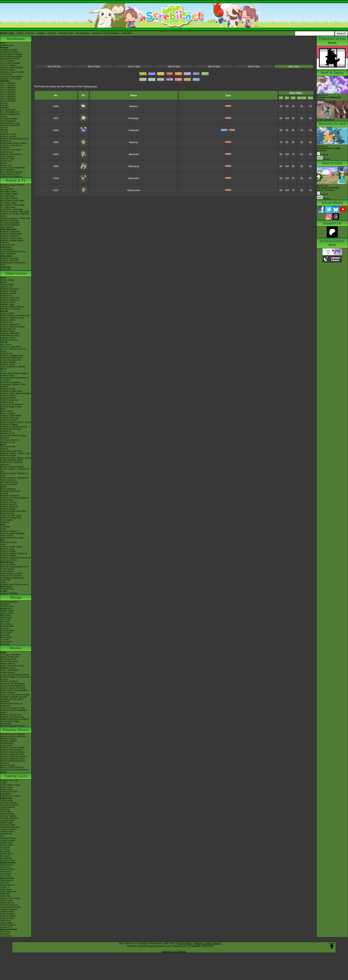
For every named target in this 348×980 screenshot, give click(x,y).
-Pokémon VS (6, 927)
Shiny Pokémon (7, 227)
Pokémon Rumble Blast (11, 429)
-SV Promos (6, 867)
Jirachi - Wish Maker (9, 670)
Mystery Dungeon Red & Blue (13, 511)
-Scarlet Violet (6, 843)
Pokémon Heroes (8, 668)
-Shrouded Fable (8, 825)
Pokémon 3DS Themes (11, 576)
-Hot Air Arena (6, 900)
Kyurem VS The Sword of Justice (15, 695)
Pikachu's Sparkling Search (12, 759)
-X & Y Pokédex (7, 61)
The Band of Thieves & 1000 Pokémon (13, 386)
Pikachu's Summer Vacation (13, 734)
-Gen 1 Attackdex (8, 83)
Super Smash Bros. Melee (12, 538)
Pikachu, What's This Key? (12, 768)
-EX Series (5, 856)
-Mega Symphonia (8, 892)
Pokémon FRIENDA (9, 593)
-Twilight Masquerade (10, 827)
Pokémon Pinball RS (9, 507)
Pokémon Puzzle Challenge (13, 533)
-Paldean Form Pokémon (11, 176)
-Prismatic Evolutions (10, 818)
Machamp (134, 166)
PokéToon (5, 243)
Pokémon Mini (7, 536)
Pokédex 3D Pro (8, 433)
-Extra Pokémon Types (10, 785)
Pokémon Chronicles (9, 220)
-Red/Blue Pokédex (9, 50)
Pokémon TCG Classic (10, 796)
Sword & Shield (7, 313)
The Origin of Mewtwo (10, 655)
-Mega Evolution (7, 807)
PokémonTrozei (7, 513)
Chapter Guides (7, 611)
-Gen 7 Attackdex (8, 96)
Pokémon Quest (7, 364)
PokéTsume (5, 269)
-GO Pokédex (6, 74)
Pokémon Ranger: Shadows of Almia (14, 474)
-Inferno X (5, 887)
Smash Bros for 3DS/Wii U (12, 404)
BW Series (5, 635)
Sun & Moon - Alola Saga (11, 209)
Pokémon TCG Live (9, 340)
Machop (134, 142)
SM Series (5, 644)
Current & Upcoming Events (13, 168)
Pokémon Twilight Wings (11, 234)
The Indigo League (9, 192)
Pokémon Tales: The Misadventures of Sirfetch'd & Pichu (13, 263)
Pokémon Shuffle (8, 389)
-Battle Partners (7, 903)
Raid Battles (6, 794)
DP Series (5, 628)
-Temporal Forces (8, 829)
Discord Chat (6, 165)
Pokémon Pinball (8, 551)
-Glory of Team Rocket (10, 898)
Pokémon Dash (7, 500)
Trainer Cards (6, 787)
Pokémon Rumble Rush (11, 358)
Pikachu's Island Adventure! (12, 752)
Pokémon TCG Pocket (10, 309)
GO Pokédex (83, 33)
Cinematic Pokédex (9, 119)
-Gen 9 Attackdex (8, 101)
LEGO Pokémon (8, 156)
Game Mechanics (8, 121)
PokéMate (5, 522)
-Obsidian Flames (8, 838)
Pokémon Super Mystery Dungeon (16, 393)
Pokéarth (127, 33)
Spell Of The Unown (9, 661)
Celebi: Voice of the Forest (12, 666)
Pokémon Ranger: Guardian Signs (15, 453)
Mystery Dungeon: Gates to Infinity (16, 422)
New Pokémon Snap (9, 336)
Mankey (134, 106)
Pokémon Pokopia (8, 291)
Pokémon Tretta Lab (9, 418)
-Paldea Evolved (8, 840)
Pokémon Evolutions (9, 236)
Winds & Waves (7, 280)
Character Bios (7, 189)
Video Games (16, 273)
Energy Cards (6, 789)
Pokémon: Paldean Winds (12, 240)
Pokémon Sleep (7, 304)
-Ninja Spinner (7, 880)
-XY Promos (6, 874)
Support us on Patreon (174, 951)
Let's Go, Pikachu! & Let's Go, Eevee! (14, 350)
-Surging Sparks (7, 820)
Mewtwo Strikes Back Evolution (14, 719)
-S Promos (5, 934)
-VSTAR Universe (8, 925)
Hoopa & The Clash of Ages (13, 708)
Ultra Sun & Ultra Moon (11, 347)
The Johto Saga (7, 196)
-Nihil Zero (5, 883)
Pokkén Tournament (9, 400)
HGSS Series (6, 633)
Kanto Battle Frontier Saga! (12, 200)
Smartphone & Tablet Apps (12, 578)
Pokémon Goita (7, 589)
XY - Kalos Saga (8, 207)
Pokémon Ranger (8, 509)
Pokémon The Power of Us (12, 717)
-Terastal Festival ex (9, 905)
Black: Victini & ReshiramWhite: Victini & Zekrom (14, 691)
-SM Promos (6, 872)
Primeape (134, 118)
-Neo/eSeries (6, 858)
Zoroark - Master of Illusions (13, 688)
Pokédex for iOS (8, 442)
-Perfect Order (7, 800)
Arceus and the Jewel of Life (13, 686)
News (3, 43)
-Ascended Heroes (9, 803)
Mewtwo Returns (8, 664)
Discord (52, 33)
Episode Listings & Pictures (12, 185)
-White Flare (6, 812)
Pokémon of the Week (10, 125)
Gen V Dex (134, 66)
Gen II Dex (254, 66)
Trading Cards (16, 776)
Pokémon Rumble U (9, 420)
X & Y (3, 371)
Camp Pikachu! (7, 743)
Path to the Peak (8, 245)
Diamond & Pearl (8, 447)
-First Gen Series (8, 860)
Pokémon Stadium (8, 556)
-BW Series (5, 852)
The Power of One (8, 659)
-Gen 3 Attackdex (8, 88)
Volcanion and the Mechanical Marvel (14, 711)
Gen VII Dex (54, 66)
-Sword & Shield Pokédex (12, 68)
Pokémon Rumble (8, 456)
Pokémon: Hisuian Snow (11, 238)
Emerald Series (7, 626)
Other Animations (8, 254)
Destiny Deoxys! (7, 672)
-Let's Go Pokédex (8, 65)
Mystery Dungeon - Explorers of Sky (14, 470)
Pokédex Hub (66, 33)
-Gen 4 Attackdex (8, 90)
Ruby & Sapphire (8, 489)
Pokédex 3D (6, 431)
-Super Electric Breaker (11, 907)
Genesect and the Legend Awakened (12, 700)
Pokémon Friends (8, 293)
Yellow (3, 544)
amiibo (3, 582)
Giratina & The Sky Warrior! (12, 684)
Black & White (6, 411)
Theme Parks (6, 161)
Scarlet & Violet (7, 284)
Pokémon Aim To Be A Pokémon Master (15, 215)
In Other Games (7, 569)
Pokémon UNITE (8, 302)
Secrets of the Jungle (10, 721)
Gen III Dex (214, 66)
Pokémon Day (7, 152)
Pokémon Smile (7, 331)
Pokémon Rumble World (11, 391)
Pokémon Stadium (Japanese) (14, 553)
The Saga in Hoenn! (9, 198)
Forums (30, 33)
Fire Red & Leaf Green (10, 491)
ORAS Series (6, 642)
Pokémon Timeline (8, 134)
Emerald (4, 493)
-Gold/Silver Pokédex (10, 52)
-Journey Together (8, 816)
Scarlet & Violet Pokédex (106, 33)
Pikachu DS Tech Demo (11, 516)
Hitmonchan (134, 190)
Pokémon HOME (8, 320)
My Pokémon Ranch (9, 482)
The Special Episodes (10, 223)
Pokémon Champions (10, 289)
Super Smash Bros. (9, 560)
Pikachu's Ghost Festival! (11, 750)
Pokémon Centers (8, 136)
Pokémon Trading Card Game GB (15, 558)
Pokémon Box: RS (8, 504)
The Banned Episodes (10, 225)
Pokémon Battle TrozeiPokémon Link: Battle (15, 379)
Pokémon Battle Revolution (12, 467)
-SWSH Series (7, 845)
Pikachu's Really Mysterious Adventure (13, 762)
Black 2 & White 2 (8, 413)
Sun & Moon (6, 344)
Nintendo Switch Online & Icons (14, 584)
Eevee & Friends (8, 765)
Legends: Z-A (6, 287)
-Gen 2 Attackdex (8, 85)
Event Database (7, 170)
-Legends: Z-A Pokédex (11, 79)
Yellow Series (6, 617)
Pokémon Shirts (7, 159)
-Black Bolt (5, 809)
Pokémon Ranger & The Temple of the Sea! (16, 678)
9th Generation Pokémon (11, 172)
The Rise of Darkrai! (9, 681)
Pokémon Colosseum (10, 496)
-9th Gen (4, 128)
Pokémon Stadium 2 (9, 531)
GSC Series (6, 620)
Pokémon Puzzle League (11, 547)
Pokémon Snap (7, 549)
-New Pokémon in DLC (10, 174)
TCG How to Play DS (10, 440)
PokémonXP (6, 141)
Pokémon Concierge (9, 258)
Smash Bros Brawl (8, 484)
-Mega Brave (6, 889)
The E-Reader (7, 520)
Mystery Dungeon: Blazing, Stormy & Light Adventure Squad (16, 459)
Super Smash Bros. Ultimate (13, 367)
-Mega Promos (7, 865)
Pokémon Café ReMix (10, 298)
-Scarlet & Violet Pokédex (12, 76)
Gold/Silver (5, 527)
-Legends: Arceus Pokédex (12, 72)
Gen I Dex (294, 66)
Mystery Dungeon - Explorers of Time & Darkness (14, 479)
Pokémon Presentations (11, 154)
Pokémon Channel (8, 502)
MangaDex (5, 604)
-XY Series (5, 849)
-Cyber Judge (6, 923)
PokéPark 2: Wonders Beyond (14, 427)
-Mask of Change (8, 916)
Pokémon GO (6, 296)
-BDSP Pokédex (7, 70)
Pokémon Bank (7, 376)
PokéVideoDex (7, 249)
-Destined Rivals (8, 814)
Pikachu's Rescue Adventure (13, 736)
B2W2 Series (6, 637)
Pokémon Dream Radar (11, 416)
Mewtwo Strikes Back (10, 657)
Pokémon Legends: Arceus (12, 318)
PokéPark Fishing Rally (11, 518)
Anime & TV (16, 181)
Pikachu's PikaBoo (8, 741)
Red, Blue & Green (9, 542)
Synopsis (322, 194)
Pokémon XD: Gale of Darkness (14, 498)
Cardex (3, 116)
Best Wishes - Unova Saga (12, 205)
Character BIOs (7, 606)
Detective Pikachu (8, 362)
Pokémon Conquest (9, 424)
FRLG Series (6, 624)
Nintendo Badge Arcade (11, 407)
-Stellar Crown (7, 823)
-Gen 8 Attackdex (8, 99)
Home (20, 33)
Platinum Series (7, 631)
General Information (9, 602)
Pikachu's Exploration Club (12, 754)
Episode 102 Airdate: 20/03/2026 (328, 188)
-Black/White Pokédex (10, 59)
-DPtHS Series (7, 854)
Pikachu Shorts (16, 730)
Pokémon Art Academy (10, 382)
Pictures (323, 159)
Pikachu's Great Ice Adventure (14, 756)
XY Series (5, 640)
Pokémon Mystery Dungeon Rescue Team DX (13, 328)
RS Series (5, 622)
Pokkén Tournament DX (11, 360)
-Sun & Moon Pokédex (10, 63)
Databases (16, 39)
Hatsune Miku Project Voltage (13, 143)
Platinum (4, 449)
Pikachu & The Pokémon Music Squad (14, 771)
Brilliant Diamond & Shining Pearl (15, 316)
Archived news (7, 45)
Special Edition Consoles (11, 573)
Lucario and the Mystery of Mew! (15, 675)
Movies (16, 648)
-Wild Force (5, 920)
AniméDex (5, 187)
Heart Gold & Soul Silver (11, 451)
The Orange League (9, 194)
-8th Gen (4, 130)
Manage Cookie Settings (208, 943)
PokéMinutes (6, 247)
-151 (2, 836)
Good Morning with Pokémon (13, 252)
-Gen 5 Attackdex (8, 92)
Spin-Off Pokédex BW (10, 114)
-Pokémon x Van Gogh (10, 150)
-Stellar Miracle (7, 912)
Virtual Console (7, 571)
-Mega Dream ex (8, 885)
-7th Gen (4, 132)
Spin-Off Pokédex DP (10, 112)
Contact (41, 33)
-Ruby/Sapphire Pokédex (11, 54)
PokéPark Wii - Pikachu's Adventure (11, 463)
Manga (16, 597)
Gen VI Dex (94, 66)
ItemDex (4, 103)
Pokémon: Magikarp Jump (12, 356)
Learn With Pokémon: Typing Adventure (13, 437)
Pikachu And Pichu (9, 739)
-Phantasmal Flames (9, 805)
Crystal (3, 529)
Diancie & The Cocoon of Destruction (11, 705)
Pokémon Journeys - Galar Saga (15, 212)
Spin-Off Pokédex (8, 110)
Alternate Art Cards (9, 792)
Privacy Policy (185, 943)
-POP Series (6, 876)
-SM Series (5, 847)
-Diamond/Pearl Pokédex (11, 56)
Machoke (134, 154)
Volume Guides (7, 613)
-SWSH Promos (7, 869)
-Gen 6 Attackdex (8, 94)
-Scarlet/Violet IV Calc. (10, 123)
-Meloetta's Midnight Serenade (14, 697)
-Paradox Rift (6, 834)
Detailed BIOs (6, 608)
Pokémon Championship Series (14, 139)
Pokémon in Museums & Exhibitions (11, 146)
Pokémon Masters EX (10, 300)
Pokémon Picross (8, 396)
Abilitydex (5, 108)
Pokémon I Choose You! (11, 715)
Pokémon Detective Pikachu (13, 726)
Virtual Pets (5, 580)
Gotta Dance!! (6, 745)
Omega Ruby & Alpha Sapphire (14, 373)
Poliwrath (134, 130)
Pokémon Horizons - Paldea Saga (15, 218)
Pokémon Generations (10, 232)
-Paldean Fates (7, 832)
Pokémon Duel (7, 402)
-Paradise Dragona (9, 909)
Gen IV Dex (174, 66)
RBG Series (6, 615)
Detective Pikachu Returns (12, 307)
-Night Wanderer (8, 914)
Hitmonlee (134, 178)
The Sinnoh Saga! (8, 203)
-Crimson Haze (7, 918)
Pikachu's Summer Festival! (13, 748)
